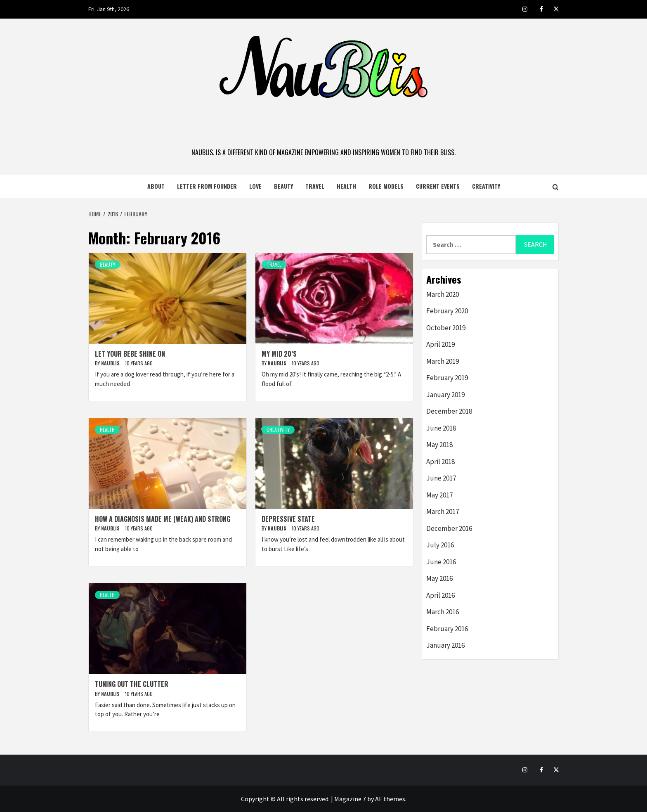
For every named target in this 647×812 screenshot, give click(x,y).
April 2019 (440, 344)
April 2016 (440, 595)
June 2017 (441, 478)
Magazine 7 (350, 799)
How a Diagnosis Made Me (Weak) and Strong (163, 519)
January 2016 (445, 645)
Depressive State (288, 519)
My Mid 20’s (279, 354)
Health (346, 186)
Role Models (386, 186)
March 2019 (443, 361)
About (156, 186)
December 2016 (449, 528)
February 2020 (447, 311)
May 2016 (439, 578)
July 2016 (440, 545)
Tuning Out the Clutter (132, 684)
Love (255, 186)
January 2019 (445, 395)
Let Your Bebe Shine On (130, 354)
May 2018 (439, 445)
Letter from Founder (207, 186)
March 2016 (443, 612)
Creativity (486, 186)
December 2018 (449, 411)
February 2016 (447, 629)
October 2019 (446, 328)
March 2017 (443, 511)
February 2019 (447, 378)
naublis (111, 363)
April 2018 (440, 462)
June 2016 (441, 562)
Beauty (283, 186)
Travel (315, 186)
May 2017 (439, 495)
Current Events (438, 186)
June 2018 (441, 428)
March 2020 (443, 294)
